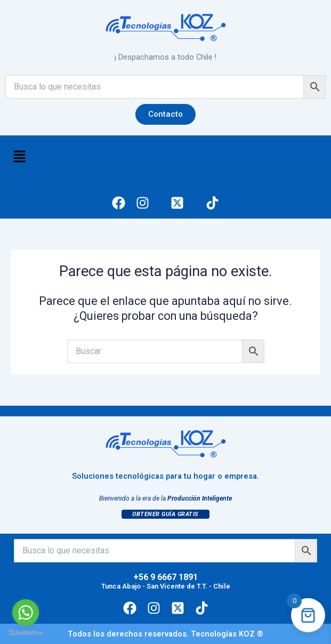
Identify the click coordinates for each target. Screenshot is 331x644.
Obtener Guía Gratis (165, 514)
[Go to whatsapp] (26, 613)
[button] (19, 158)
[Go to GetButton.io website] (26, 633)
